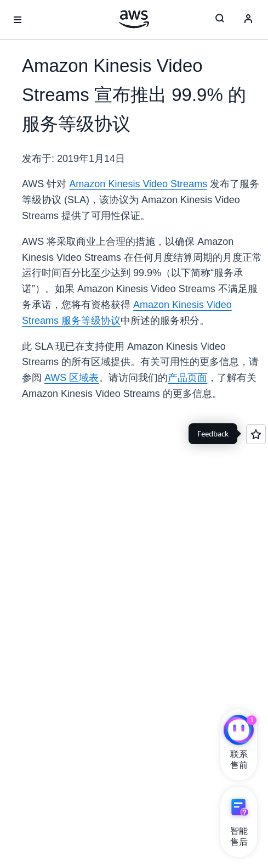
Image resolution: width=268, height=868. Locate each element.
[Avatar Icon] (248, 20)
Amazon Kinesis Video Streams (138, 184)
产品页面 (187, 378)
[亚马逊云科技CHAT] (239, 731)
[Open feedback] (256, 434)
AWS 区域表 (72, 378)
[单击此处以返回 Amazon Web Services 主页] (134, 19)
